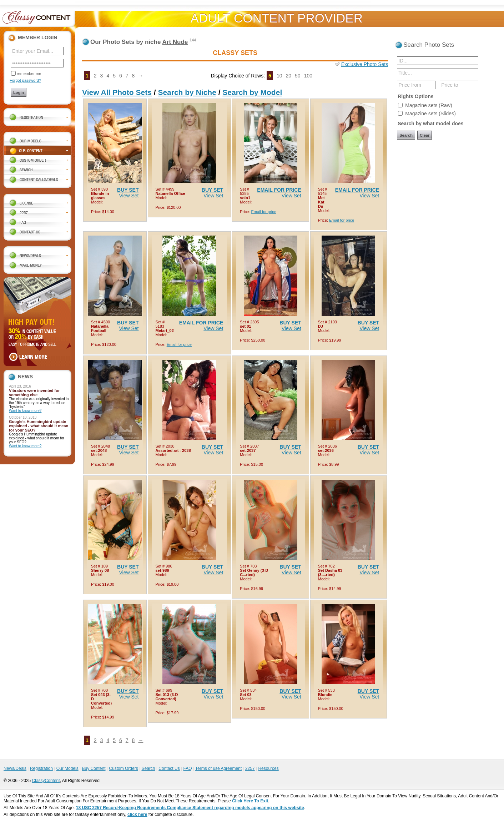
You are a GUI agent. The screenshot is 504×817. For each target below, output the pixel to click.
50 (298, 76)
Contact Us (169, 768)
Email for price (263, 212)
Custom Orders (123, 768)
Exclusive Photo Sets (365, 64)
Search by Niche (187, 92)
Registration (41, 768)
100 (308, 76)
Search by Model (252, 92)
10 (279, 76)
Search (148, 768)
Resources (268, 768)
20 (288, 76)
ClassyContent (46, 781)
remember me (29, 74)
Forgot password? (25, 80)
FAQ (187, 768)
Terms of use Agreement (218, 768)
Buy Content (94, 768)
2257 (250, 768)
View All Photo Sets (117, 92)
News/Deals (15, 768)
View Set (129, 196)
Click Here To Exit (250, 801)
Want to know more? (25, 411)
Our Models (67, 768)
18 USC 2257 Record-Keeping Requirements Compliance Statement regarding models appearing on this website (190, 808)
